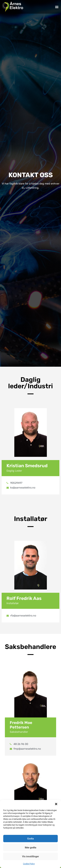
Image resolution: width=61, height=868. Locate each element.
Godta (30, 839)
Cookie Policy (29, 864)
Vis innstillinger (31, 856)
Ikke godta (30, 848)
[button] (56, 804)
